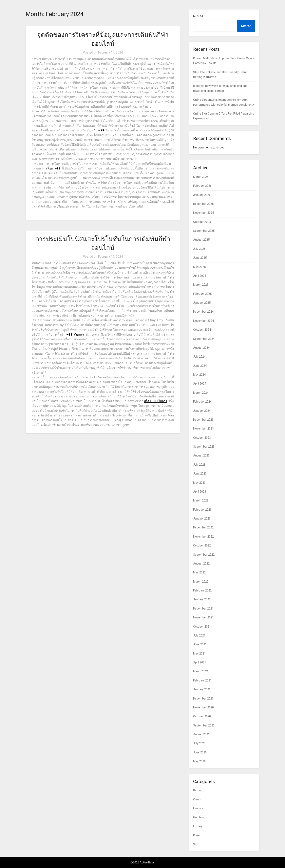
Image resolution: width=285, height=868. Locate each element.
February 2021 (202, 680)
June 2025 (200, 258)
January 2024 (202, 411)
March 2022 (201, 582)
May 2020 (199, 761)
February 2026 (202, 186)
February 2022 (202, 590)
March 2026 (201, 177)
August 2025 (201, 240)
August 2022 (201, 564)
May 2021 (199, 654)
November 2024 (203, 321)
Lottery (198, 826)
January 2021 (202, 689)
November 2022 (203, 537)
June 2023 (200, 474)
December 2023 (203, 420)
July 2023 (199, 465)
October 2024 (202, 330)
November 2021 (203, 617)
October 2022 (202, 545)
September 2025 (204, 231)
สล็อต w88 (53, 168)
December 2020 (203, 699)
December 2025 (203, 204)
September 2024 (204, 339)
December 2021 (203, 609)
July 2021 (199, 635)
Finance (198, 808)
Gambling (199, 817)
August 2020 (201, 734)
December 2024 (203, 312)
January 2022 (202, 599)
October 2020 (202, 716)
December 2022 (203, 527)
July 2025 (199, 249)
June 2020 (200, 752)
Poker (197, 835)
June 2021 (200, 644)
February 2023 (202, 510)
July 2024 (199, 357)
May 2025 (199, 267)
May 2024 (199, 375)
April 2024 (200, 384)
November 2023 (203, 429)
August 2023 (201, 456)
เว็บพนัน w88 (95, 130)
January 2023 (202, 519)
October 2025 (202, 222)
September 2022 (204, 555)
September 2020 (204, 725)
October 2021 (202, 627)
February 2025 (202, 294)
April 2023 (200, 492)
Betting (198, 790)
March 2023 (201, 501)
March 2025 (201, 285)
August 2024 (201, 348)
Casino (198, 799)
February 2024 (202, 402)
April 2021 (200, 662)
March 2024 (201, 393)
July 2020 (199, 743)
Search (199, 16)
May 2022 (199, 572)
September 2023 (204, 447)
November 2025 (203, 213)
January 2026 (202, 195)
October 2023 (202, 438)
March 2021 (201, 671)
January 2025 (202, 303)
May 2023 (199, 483)
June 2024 (200, 366)
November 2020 (203, 707)
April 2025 (200, 276)
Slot (196, 844)
